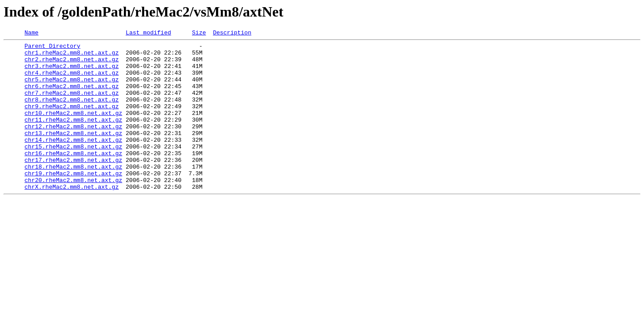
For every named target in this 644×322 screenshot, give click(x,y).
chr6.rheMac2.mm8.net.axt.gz (72, 97)
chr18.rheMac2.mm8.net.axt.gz (73, 193)
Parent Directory (53, 48)
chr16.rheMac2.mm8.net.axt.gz (73, 177)
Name (32, 34)
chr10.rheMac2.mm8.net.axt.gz (73, 129)
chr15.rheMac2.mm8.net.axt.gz (73, 169)
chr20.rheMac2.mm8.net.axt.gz (73, 209)
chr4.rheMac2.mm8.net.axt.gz (72, 80)
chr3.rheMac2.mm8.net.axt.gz (72, 72)
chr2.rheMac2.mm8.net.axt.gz (72, 64)
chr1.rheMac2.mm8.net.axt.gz (72, 56)
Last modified (148, 34)
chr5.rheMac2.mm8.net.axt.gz (72, 89)
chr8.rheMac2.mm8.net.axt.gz (72, 113)
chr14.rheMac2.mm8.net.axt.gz (73, 161)
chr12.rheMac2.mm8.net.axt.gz (73, 145)
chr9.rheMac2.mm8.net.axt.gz (72, 121)
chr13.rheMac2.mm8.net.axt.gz (73, 153)
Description (232, 34)
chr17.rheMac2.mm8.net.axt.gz (73, 185)
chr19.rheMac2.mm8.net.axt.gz (73, 201)
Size (199, 34)
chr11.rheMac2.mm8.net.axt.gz (73, 137)
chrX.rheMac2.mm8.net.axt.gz (72, 217)
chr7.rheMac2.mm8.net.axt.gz (72, 105)
